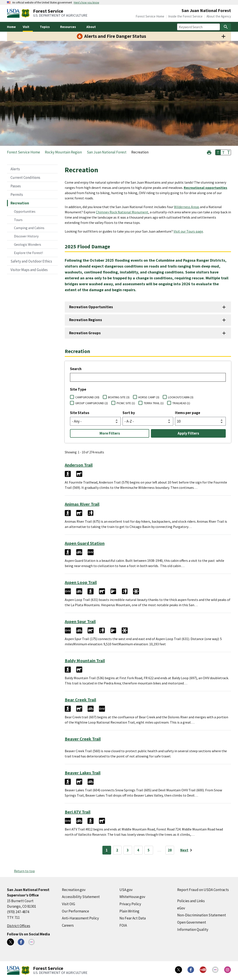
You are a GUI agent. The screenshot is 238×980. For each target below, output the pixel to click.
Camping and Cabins (29, 228)
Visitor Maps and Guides (29, 270)
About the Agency (219, 16)
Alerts (15, 169)
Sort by (129, 413)
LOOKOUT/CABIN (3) (181, 397)
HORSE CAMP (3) (149, 397)
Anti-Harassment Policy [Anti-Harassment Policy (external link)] (80, 918)
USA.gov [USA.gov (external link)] (126, 890)
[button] (209, 152)
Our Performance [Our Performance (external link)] (75, 911)
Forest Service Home (150, 16)
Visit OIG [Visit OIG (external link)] (68, 904)
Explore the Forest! (28, 253)
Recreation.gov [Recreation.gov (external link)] (74, 890)
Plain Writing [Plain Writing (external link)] (129, 911)
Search (76, 369)
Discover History (26, 236)
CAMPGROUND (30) (87, 397)
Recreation (20, 203)
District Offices (19, 926)
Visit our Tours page (188, 231)
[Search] (226, 27)
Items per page (188, 413)
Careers (68, 925)
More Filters (110, 433)
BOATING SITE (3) (119, 397)
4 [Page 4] (138, 850)
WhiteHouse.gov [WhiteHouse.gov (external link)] (132, 897)
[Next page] (187, 850)
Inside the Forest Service (185, 16)
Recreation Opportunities (91, 307)
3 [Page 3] (128, 850)
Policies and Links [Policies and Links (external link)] (191, 901)
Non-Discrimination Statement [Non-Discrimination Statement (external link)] (202, 915)
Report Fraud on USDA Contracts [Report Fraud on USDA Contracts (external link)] (203, 890)
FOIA (123, 925)
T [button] (218, 152)
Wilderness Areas (187, 207)
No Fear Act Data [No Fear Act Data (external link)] (133, 918)
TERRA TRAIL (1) (154, 403)
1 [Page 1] (107, 850)
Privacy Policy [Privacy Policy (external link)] (130, 904)
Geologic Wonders (28, 244)
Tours (18, 220)
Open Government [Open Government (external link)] (192, 922)
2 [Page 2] (117, 850)
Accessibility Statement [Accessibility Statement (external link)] (81, 897)
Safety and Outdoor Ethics (31, 261)
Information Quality (193, 930)
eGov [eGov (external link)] (181, 908)
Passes (16, 186)
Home (11, 27)
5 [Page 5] (149, 850)
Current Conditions (25, 178)
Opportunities (25, 211)
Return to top (24, 871)
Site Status (80, 413)
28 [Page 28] (170, 850)
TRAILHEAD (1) (181, 403)
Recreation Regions (86, 320)
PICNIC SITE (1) (126, 403)
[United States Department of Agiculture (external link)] (14, 13)
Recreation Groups (85, 333)
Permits (17, 195)
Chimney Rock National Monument (122, 212)
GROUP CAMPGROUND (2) (92, 403)
